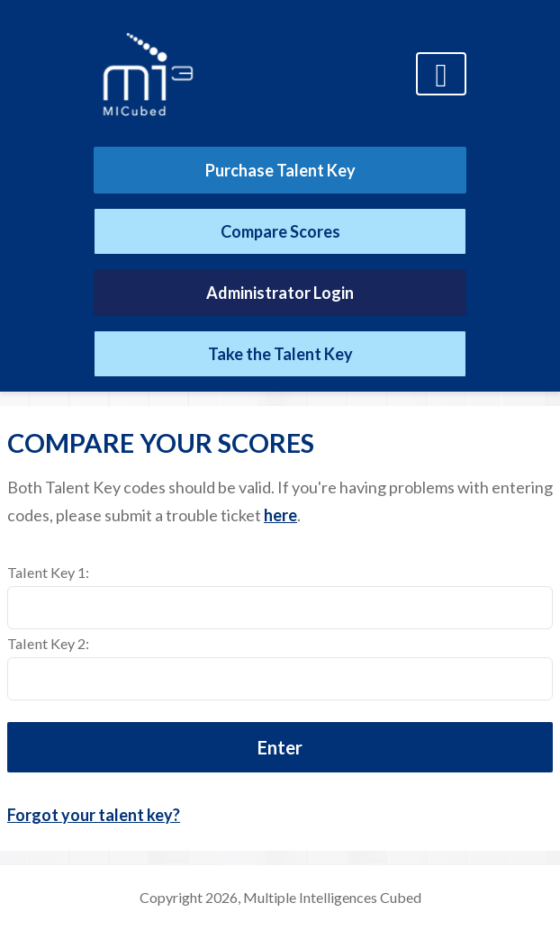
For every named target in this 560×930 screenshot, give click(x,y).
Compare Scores (280, 231)
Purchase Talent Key (280, 170)
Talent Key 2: (48, 643)
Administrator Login (280, 293)
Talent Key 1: (48, 572)
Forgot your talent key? (94, 815)
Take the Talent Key (280, 354)
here (280, 515)
